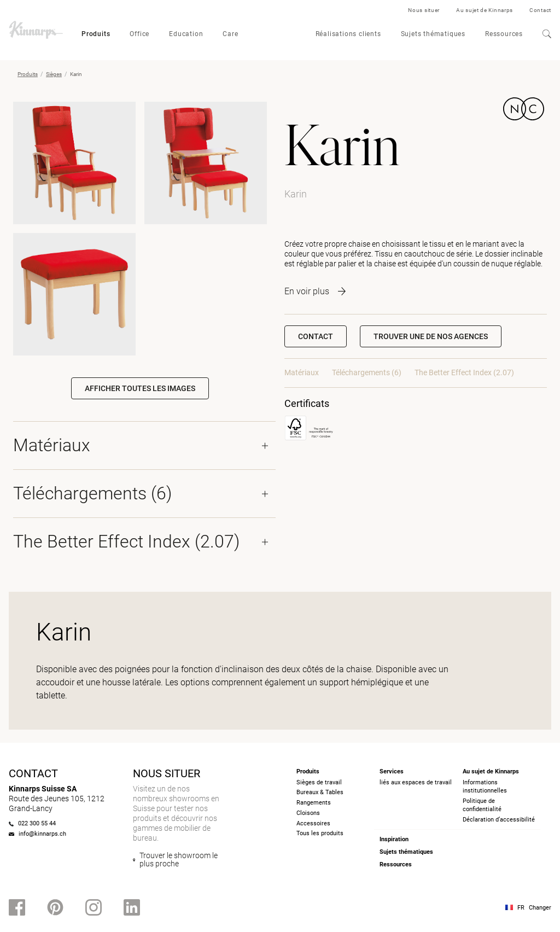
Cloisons (308, 813)
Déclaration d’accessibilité (499, 820)
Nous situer (424, 10)
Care (230, 34)
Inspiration (394, 839)
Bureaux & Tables (320, 792)
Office (139, 34)
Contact (540, 10)
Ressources (504, 34)
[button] (431, 336)
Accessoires (313, 823)
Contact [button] (316, 336)
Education (186, 34)
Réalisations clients (348, 34)
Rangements (314, 803)
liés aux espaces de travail (416, 782)
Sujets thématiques (433, 34)
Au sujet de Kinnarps (485, 10)
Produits (96, 34)
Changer (540, 908)
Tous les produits (320, 833)
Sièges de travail (319, 782)
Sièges (54, 74)
